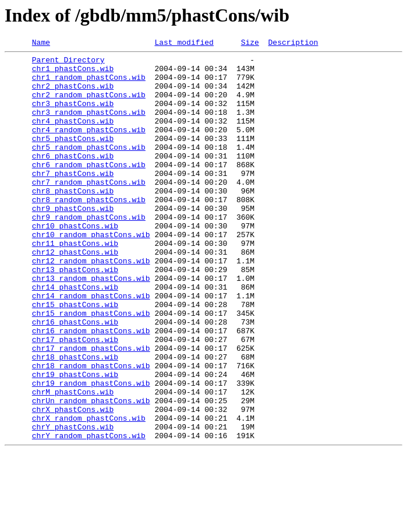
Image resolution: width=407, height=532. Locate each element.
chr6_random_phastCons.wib (89, 189)
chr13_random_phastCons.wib (91, 325)
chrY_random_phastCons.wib (89, 514)
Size (250, 44)
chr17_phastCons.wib (75, 399)
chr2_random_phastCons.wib (89, 105)
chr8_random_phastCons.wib (89, 231)
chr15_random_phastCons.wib (91, 367)
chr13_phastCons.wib (75, 315)
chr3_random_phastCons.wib (89, 126)
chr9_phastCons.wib (73, 241)
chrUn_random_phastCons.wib (91, 472)
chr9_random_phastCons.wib (89, 252)
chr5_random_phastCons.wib (89, 168)
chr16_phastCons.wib (75, 378)
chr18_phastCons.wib (75, 420)
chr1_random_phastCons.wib (89, 84)
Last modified (184, 44)
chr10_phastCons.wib (75, 262)
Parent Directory (68, 63)
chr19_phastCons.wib (75, 441)
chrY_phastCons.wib (73, 503)
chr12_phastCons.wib (75, 294)
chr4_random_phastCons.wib (89, 147)
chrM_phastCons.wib (73, 461)
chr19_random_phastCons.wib (91, 451)
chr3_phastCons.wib (73, 115)
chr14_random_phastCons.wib (91, 346)
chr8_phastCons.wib (73, 220)
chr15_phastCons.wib (75, 357)
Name (41, 44)
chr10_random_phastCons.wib (91, 273)
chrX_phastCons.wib (73, 482)
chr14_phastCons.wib (75, 336)
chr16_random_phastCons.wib (91, 388)
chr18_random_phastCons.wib (91, 430)
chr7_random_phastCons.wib (89, 210)
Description (293, 44)
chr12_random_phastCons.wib (91, 304)
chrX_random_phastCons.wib (89, 493)
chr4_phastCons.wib (73, 136)
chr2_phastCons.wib (73, 94)
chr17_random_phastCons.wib (91, 409)
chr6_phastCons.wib (73, 178)
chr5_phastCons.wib (73, 157)
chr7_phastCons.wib (73, 199)
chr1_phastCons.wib (73, 73)
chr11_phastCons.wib (75, 283)
